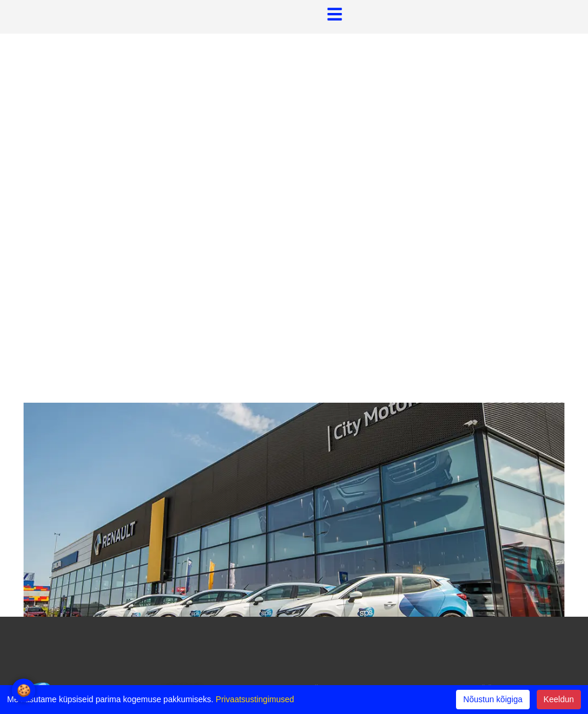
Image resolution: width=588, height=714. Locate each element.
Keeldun (559, 699)
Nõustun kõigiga (493, 699)
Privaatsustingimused (255, 699)
